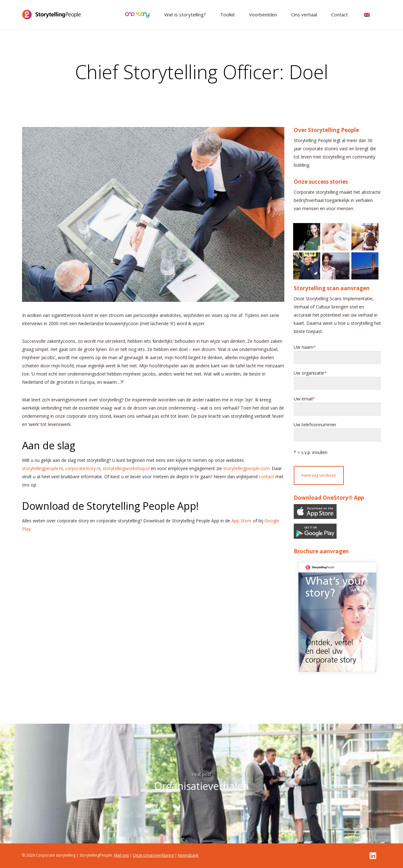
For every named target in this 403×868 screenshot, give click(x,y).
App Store (241, 521)
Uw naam (304, 347)
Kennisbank (188, 855)
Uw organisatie (309, 373)
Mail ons (121, 855)
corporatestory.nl (83, 468)
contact (267, 477)
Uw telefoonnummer (315, 425)
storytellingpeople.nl (42, 468)
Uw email (303, 399)
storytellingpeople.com (246, 468)
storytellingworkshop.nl (126, 468)
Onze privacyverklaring (153, 855)
